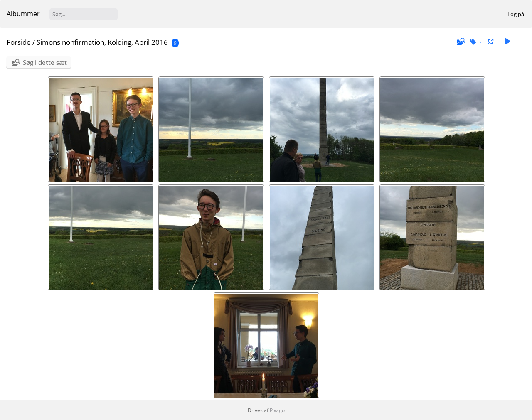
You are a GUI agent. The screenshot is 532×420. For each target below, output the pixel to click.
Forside (19, 42)
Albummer (23, 14)
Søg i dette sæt (45, 62)
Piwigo (277, 410)
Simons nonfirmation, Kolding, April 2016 (102, 42)
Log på (516, 14)
